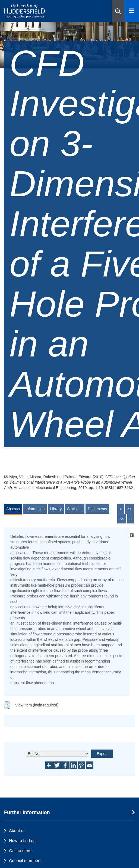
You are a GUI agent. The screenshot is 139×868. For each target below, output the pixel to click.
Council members (25, 861)
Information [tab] (35, 509)
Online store (20, 851)
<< (122, 519)
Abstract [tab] (13, 509)
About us (17, 830)
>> (129, 509)
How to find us (22, 840)
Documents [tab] (97, 509)
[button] (118, 11)
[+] (132, 535)
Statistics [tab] (75, 509)
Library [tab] (56, 509)
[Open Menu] (132, 11)
